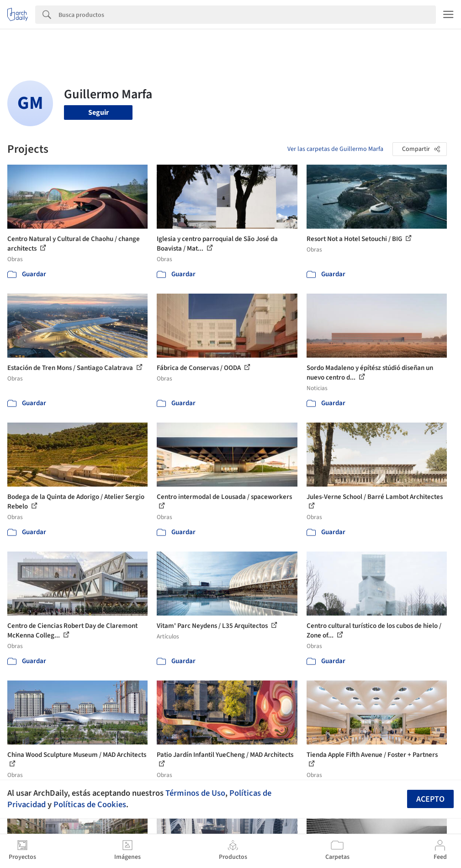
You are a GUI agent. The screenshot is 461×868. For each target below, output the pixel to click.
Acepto (430, 799)
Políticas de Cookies (90, 804)
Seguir (98, 113)
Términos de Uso (195, 793)
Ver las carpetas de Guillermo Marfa (335, 149)
